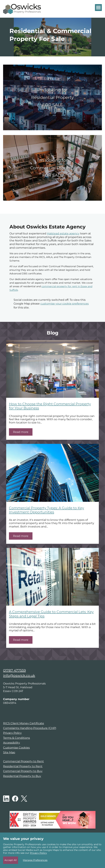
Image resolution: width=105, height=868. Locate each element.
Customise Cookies (16, 748)
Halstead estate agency (63, 233)
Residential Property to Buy (22, 776)
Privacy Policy (12, 733)
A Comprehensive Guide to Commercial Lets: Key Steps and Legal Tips (51, 614)
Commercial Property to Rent (23, 761)
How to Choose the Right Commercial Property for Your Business (50, 406)
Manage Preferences (35, 860)
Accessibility (12, 743)
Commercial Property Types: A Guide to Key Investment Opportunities (46, 510)
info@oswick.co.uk (19, 676)
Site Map (9, 752)
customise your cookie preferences (65, 304)
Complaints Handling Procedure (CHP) (30, 728)
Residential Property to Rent (23, 766)
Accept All (11, 860)
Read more (21, 432)
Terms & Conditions (16, 738)
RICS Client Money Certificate (24, 723)
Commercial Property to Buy (23, 771)
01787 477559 (14, 670)
